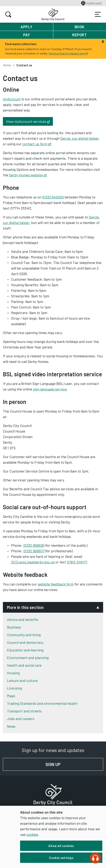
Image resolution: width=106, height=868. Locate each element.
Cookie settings (61, 858)
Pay (27, 35)
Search (8, 14)
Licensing (14, 688)
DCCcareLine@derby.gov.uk (33, 562)
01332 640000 (53, 197)
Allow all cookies (61, 846)
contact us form (37, 144)
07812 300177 (77, 562)
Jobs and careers (21, 719)
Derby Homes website (28, 175)
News (11, 726)
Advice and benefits (23, 619)
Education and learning (25, 650)
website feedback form (56, 584)
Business (14, 627)
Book (80, 27)
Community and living (24, 635)
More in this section (25, 607)
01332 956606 (34, 545)
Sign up (74, 764)
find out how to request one (68, 53)
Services (98, 14)
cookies (32, 834)
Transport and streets (24, 711)
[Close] (103, 41)
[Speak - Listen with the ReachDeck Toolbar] (95, 858)
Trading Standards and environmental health (42, 703)
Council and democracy (25, 642)
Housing (13, 673)
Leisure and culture (22, 680)
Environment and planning (28, 658)
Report (79, 35)
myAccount (12, 99)
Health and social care (24, 665)
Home (7, 65)
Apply (27, 27)
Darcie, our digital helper (79, 138)
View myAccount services (29, 121)
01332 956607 (34, 551)
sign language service (50, 389)
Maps (11, 696)
